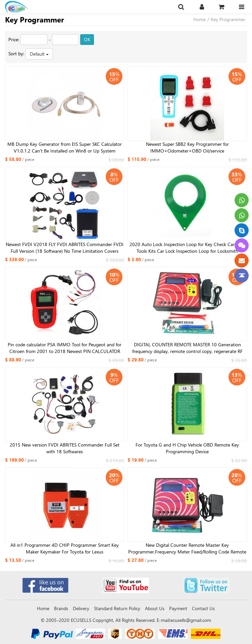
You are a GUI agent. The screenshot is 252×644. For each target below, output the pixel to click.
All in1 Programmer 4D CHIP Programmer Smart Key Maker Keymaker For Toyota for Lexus (65, 548)
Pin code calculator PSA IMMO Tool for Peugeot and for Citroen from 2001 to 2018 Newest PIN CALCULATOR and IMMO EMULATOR (65, 348)
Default (39, 54)
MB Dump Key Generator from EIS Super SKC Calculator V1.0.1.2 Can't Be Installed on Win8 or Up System (65, 147)
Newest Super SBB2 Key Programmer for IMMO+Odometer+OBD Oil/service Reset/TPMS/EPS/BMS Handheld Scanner (187, 148)
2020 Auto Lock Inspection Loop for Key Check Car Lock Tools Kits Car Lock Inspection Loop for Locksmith (187, 248)
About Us (155, 608)
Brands (61, 608)
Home (199, 19)
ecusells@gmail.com (191, 620)
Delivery (81, 608)
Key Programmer (228, 19)
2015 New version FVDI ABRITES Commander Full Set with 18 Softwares (65, 448)
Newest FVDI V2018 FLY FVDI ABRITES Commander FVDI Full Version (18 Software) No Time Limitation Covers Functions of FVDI (65, 248)
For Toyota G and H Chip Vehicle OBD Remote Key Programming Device (187, 448)
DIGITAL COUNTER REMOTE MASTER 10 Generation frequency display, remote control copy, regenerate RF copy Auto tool (187, 348)
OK (87, 39)
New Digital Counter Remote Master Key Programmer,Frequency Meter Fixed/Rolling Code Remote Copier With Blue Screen (187, 548)
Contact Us (203, 608)
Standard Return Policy (117, 608)
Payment (178, 608)
